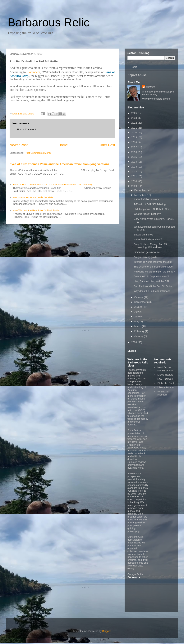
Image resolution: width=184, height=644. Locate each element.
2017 (134, 147)
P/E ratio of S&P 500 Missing (150, 204)
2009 (134, 186)
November (140, 195)
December (140, 190)
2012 (134, 171)
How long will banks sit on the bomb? (154, 272)
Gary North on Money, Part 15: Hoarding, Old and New (150, 246)
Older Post (107, 145)
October (139, 297)
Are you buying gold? (145, 257)
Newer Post (19, 145)
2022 (134, 123)
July (137, 312)
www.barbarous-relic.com (136, 409)
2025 (134, 113)
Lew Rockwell (165, 379)
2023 (134, 118)
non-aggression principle (136, 524)
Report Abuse (137, 75)
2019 (134, 137)
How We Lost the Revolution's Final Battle (36, 210)
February (140, 331)
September (141, 302)
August (139, 307)
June (137, 317)
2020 (134, 133)
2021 (134, 128)
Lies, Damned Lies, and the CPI (151, 281)
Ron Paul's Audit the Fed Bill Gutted (153, 286)
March (138, 326)
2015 (134, 157)
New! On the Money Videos (165, 369)
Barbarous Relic (49, 22)
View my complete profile (156, 99)
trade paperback (136, 453)
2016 (134, 152)
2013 (134, 167)
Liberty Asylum (166, 387)
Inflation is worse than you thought (152, 262)
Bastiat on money (143, 235)
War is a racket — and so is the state (33, 197)
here (140, 468)
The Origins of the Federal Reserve (153, 267)
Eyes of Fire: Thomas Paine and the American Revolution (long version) (59, 164)
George (150, 87)
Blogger (107, 631)
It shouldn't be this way (146, 199)
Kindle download (134, 458)
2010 (134, 181)
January (139, 336)
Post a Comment (27, 129)
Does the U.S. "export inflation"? (151, 276)
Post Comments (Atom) (38, 153)
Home (63, 145)
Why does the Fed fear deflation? (152, 291)
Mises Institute (165, 375)
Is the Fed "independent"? (148, 239)
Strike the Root (166, 383)
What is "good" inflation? (147, 214)
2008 (134, 342)
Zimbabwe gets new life (147, 252)
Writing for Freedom (163, 393)
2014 (134, 162)
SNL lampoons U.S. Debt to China (152, 209)
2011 (134, 176)
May (137, 322)
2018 (134, 142)
